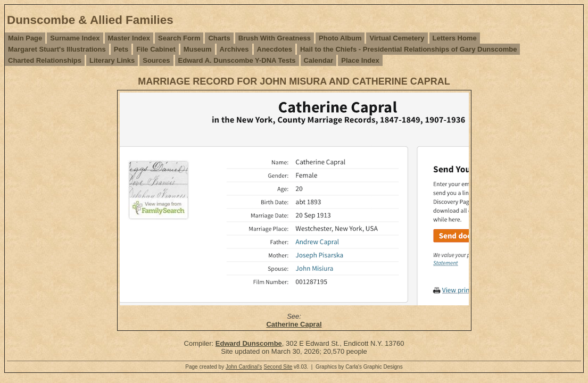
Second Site (278, 367)
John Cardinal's (244, 367)
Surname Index (75, 38)
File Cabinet (156, 49)
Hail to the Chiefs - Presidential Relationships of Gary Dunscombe (408, 49)
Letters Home (455, 38)
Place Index (360, 60)
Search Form (179, 38)
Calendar (319, 60)
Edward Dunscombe (249, 343)
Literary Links (112, 60)
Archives (234, 49)
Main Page (25, 38)
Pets (121, 49)
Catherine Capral (294, 324)
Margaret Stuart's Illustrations (57, 49)
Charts (219, 38)
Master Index (129, 38)
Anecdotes (275, 49)
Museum (198, 49)
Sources (156, 60)
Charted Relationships (45, 60)
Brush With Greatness (275, 38)
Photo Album (340, 38)
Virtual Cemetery (397, 38)
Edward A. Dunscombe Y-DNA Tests (237, 60)
